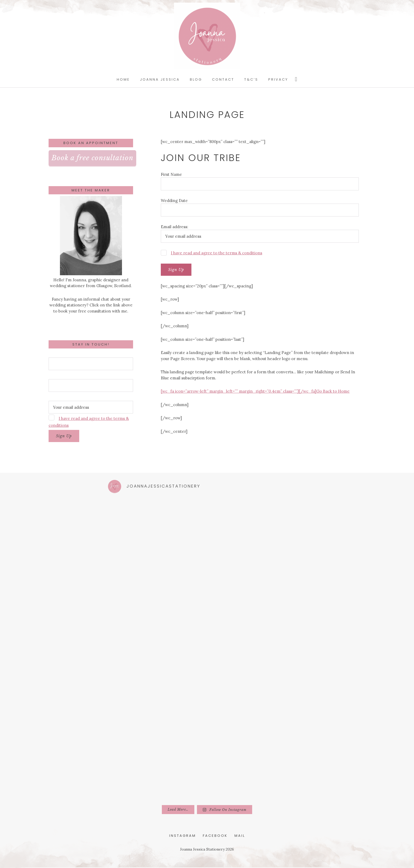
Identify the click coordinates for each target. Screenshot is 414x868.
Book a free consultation (92, 158)
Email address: (175, 227)
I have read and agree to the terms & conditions (217, 253)
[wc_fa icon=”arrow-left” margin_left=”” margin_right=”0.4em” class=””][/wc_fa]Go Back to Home (255, 391)
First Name (171, 174)
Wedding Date (174, 201)
